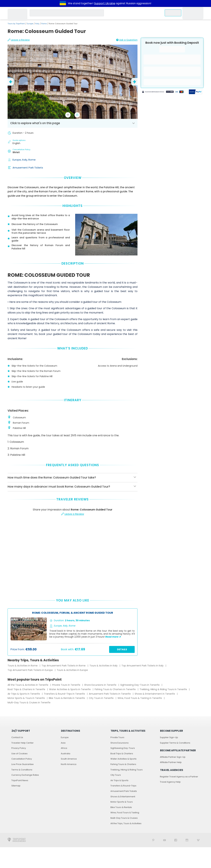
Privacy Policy (19, 748)
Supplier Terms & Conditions (175, 743)
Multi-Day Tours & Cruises (124, 818)
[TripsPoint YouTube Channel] (165, 840)
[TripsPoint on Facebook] (176, 840)
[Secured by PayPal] (196, 92)
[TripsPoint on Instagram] (187, 840)
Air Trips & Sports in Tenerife (24, 694)
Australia (66, 754)
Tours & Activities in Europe (72, 670)
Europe (30, 24)
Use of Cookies (19, 754)
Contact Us (17, 737)
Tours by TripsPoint (16, 24)
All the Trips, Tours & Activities (126, 823)
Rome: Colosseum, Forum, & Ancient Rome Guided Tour (73, 613)
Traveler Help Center (23, 743)
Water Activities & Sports (123, 759)
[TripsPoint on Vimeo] (198, 840)
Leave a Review (19, 40)
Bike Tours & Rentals (121, 807)
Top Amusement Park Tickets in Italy (143, 666)
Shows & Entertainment (123, 797)
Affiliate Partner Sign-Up (173, 757)
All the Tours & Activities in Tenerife (28, 685)
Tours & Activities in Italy (104, 666)
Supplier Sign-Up (169, 737)
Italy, (25, 160)
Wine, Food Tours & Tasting (125, 813)
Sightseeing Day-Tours (123, 748)
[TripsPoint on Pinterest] (153, 840)
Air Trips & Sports (119, 780)
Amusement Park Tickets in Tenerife (110, 694)
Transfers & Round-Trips (123, 786)
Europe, (17, 160)
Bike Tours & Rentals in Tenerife (67, 698)
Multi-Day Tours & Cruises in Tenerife (29, 703)
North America (69, 764)
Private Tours (117, 737)
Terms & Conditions (22, 770)
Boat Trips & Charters (122, 754)
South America (69, 759)
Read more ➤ (113, 637)
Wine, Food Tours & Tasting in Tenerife (140, 698)
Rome (44, 24)
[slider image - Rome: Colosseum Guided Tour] (73, 82)
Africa (64, 748)
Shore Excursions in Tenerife (101, 685)
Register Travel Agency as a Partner (179, 777)
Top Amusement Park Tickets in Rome (64, 666)
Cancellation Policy (22, 759)
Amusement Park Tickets (28, 168)
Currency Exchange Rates (25, 775)
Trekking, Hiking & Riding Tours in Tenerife (164, 689)
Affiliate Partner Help (171, 762)
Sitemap (16, 786)
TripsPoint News (20, 780)
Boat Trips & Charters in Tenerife (27, 689)
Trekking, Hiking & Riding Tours (127, 770)
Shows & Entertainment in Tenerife (155, 694)
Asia (63, 743)
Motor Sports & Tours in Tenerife (27, 698)
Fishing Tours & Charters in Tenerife (115, 689)
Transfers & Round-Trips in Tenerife (65, 694)
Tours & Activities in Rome (23, 666)
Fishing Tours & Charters (123, 764)
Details (122, 649)
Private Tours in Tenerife (67, 685)
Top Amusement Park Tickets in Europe (30, 670)
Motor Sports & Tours (122, 802)
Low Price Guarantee (23, 764)
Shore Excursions (120, 743)
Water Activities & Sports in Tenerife (70, 689)
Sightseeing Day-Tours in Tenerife (140, 685)
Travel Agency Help (170, 782)
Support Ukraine (105, 3)
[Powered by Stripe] (163, 92)
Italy (37, 24)
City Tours (116, 775)
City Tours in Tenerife (102, 698)
